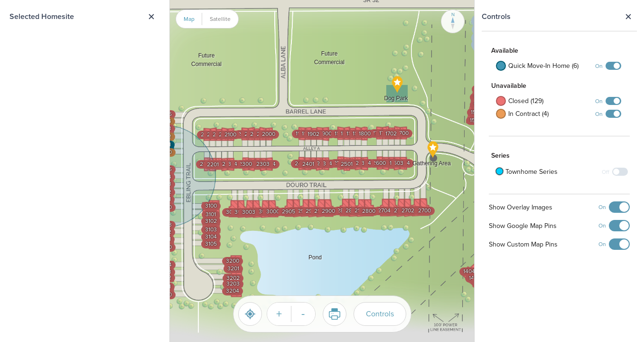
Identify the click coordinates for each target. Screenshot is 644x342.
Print (331, 314)
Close (628, 17)
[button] (397, 93)
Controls (380, 314)
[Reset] (250, 314)
